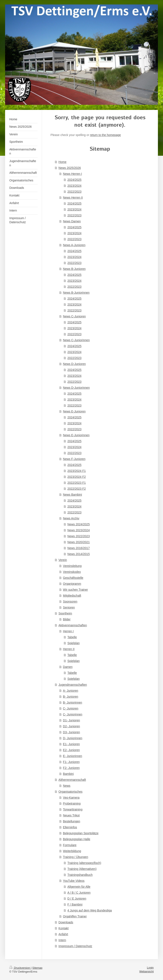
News (67, 786)
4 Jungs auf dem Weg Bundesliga (90, 910)
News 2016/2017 (79, 548)
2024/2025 (74, 180)
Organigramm (72, 584)
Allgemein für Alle (79, 887)
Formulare (70, 845)
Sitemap (37, 968)
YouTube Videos (74, 881)
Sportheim (65, 613)
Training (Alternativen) (82, 869)
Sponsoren (70, 601)
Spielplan (74, 643)
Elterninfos (70, 827)
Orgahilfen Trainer (75, 916)
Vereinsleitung (72, 566)
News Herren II (73, 198)
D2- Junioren (72, 726)
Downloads (66, 922)
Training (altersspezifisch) (84, 863)
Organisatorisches (71, 792)
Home (63, 162)
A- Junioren (71, 691)
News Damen (72, 221)
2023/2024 (74, 186)
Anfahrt (63, 934)
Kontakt (64, 928)
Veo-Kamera (71, 798)
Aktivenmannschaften (73, 625)
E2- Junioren (71, 750)
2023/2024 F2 (77, 477)
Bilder (67, 619)
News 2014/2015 (79, 554)
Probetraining (72, 803)
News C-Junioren (74, 316)
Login (150, 968)
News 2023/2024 (79, 530)
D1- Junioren (72, 720)
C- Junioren (71, 708)
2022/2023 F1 (77, 483)
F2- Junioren (71, 768)
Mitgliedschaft (72, 596)
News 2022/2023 (79, 536)
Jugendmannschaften (73, 685)
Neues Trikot (71, 815)
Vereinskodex (72, 572)
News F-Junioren (74, 459)
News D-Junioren (74, 364)
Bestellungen (72, 821)
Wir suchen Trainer (75, 590)
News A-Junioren (74, 245)
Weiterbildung (72, 851)
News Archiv (71, 518)
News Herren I (72, 174)
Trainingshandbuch (80, 875)
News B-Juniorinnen (76, 293)
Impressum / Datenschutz (75, 946)
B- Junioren (71, 697)
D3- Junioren (72, 732)
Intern (62, 940)
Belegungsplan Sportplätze (81, 833)
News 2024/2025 (79, 524)
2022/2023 (74, 192)
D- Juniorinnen (73, 738)
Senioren (69, 607)
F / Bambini (75, 904)
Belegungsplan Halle (77, 839)
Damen (68, 667)
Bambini (68, 774)
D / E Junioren (77, 899)
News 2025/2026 (70, 168)
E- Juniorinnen (73, 756)
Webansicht (146, 971)
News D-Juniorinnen (76, 388)
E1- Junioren (71, 744)
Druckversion (20, 968)
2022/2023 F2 (77, 489)
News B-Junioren (74, 269)
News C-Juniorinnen (76, 340)
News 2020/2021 (79, 542)
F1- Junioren (71, 762)
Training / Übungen (76, 857)
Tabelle (72, 637)
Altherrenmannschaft (72, 780)
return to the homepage (105, 135)
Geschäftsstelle (73, 578)
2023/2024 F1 (77, 471)
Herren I (68, 631)
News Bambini (72, 495)
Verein (63, 560)
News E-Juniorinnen (76, 435)
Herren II (69, 649)
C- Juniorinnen (73, 714)
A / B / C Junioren (79, 893)
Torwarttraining (73, 809)
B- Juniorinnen (73, 702)
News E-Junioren (74, 411)
